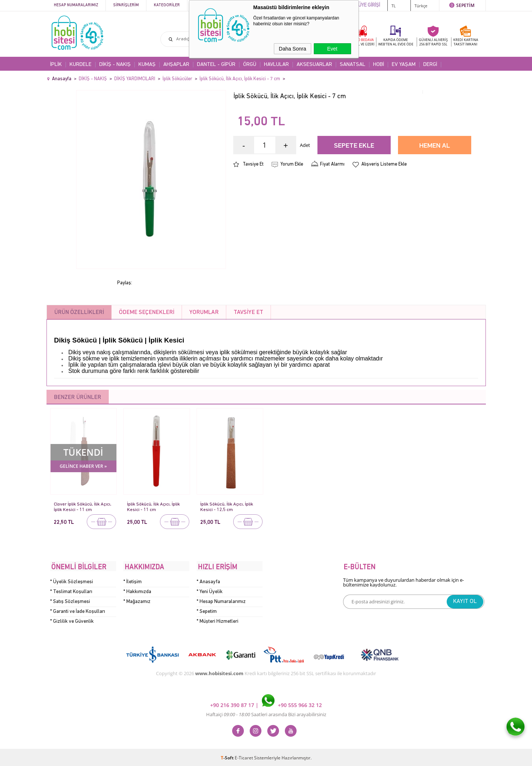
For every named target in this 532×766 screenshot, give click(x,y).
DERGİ (430, 65)
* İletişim (133, 580)
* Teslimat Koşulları (71, 590)
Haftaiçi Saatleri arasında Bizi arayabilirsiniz (266, 713)
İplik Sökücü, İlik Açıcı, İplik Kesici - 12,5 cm (227, 507)
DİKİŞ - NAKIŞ (115, 65)
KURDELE (81, 65)
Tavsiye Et (253, 164)
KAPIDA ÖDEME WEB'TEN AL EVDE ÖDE (396, 42)
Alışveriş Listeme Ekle (384, 164)
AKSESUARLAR (314, 65)
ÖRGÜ (250, 65)
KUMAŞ (147, 65)
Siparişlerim (126, 5)
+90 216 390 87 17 (233, 704)
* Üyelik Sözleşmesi (72, 580)
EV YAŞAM (404, 65)
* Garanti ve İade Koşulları (78, 610)
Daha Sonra (293, 49)
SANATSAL (353, 65)
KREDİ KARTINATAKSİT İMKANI (466, 42)
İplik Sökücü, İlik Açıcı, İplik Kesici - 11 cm (153, 507)
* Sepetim (207, 610)
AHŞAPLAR (176, 65)
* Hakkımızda (137, 590)
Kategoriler (167, 5)
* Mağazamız (137, 600)
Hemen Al (435, 146)
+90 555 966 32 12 (292, 704)
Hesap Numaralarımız (76, 5)
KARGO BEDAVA (361, 42)
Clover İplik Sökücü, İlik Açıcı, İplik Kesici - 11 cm (83, 507)
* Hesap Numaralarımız (221, 600)
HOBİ (379, 65)
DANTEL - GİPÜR (216, 65)
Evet (332, 49)
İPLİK (56, 65)
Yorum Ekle (292, 164)
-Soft (228, 757)
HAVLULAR (276, 65)
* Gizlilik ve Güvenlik (72, 620)
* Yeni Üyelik (210, 590)
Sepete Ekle (354, 146)
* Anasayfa (208, 580)
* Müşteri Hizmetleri (217, 620)
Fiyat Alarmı (332, 164)
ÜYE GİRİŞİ (369, 5)
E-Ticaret (244, 757)
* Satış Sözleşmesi (70, 600)
